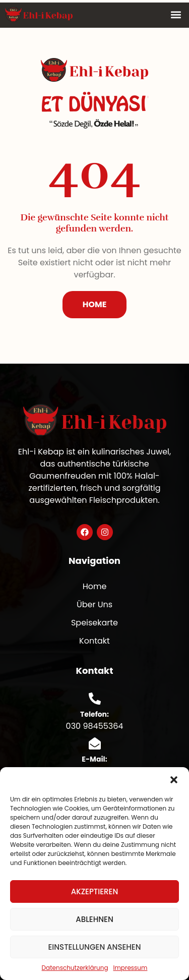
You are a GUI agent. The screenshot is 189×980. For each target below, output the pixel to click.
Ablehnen (94, 919)
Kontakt (94, 641)
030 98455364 (95, 726)
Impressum (131, 968)
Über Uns (94, 604)
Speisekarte (94, 623)
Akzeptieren (95, 891)
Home (95, 586)
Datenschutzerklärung (75, 968)
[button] (174, 780)
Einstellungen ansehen (94, 947)
